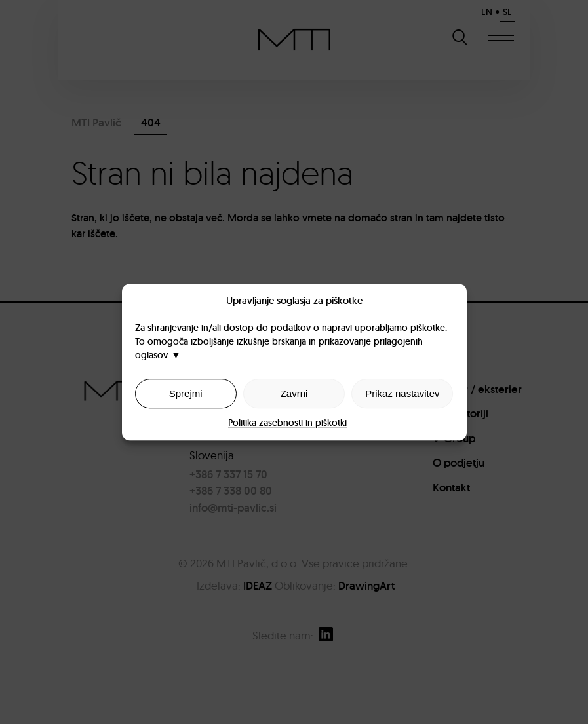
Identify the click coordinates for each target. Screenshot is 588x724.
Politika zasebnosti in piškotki (287, 423)
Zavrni (294, 393)
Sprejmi (186, 393)
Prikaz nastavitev (402, 393)
